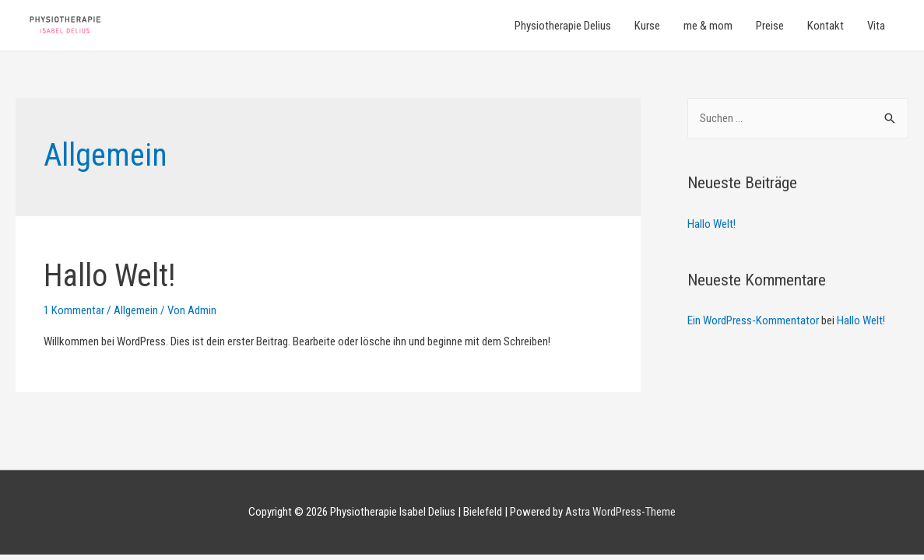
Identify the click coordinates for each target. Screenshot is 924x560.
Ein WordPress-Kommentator (753, 320)
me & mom (708, 26)
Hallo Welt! (109, 276)
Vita (876, 26)
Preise (770, 26)
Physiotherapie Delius (563, 26)
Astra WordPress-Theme (620, 512)
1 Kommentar (74, 310)
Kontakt (826, 26)
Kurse (647, 26)
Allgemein (136, 310)
